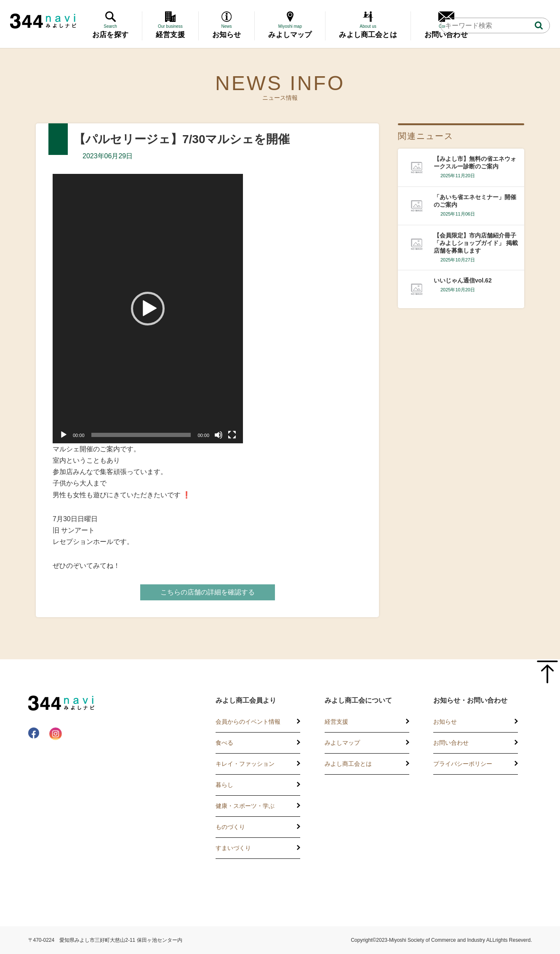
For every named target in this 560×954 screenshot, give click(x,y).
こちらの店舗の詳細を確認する (208, 592)
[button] (148, 309)
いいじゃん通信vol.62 (463, 280)
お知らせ (445, 722)
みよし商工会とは (348, 764)
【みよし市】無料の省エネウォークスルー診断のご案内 (475, 163)
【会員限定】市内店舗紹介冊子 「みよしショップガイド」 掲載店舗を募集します (476, 243)
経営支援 (336, 722)
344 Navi (43, 21)
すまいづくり (233, 848)
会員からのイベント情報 (248, 722)
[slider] (141, 435)
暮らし (224, 785)
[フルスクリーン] (232, 435)
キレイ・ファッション (245, 764)
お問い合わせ (451, 743)
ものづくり (230, 827)
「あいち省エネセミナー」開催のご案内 (475, 201)
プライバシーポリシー (463, 764)
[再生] (64, 435)
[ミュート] (219, 435)
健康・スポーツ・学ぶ (245, 806)
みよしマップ (342, 743)
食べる (224, 743)
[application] (148, 309)
